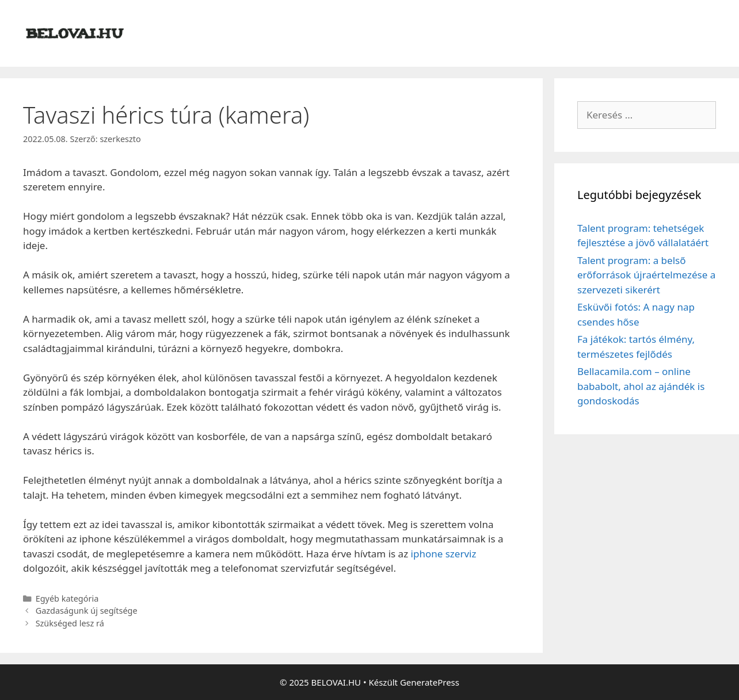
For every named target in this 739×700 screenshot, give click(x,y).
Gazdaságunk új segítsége (87, 611)
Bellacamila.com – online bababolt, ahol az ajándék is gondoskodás (641, 386)
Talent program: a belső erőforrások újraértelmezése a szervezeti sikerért (646, 275)
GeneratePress (430, 682)
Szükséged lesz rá (70, 623)
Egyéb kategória (67, 598)
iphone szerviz (444, 554)
